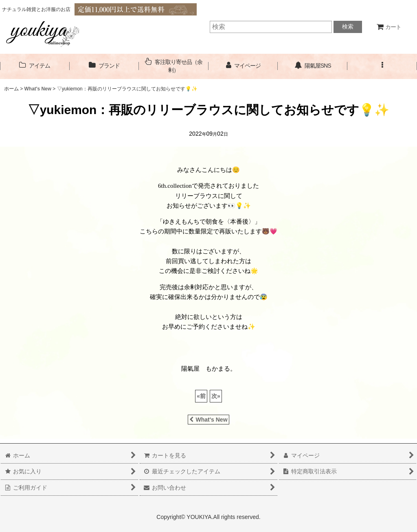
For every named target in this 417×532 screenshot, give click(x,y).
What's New (208, 420)
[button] (382, 66)
